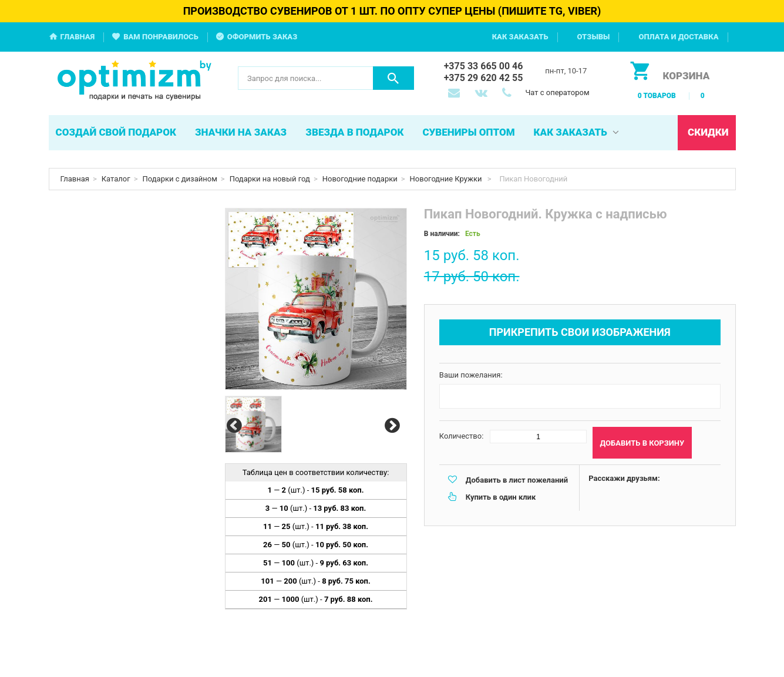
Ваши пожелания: (471, 375)
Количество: (462, 436)
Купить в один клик (501, 497)
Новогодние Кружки (447, 179)
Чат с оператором (557, 92)
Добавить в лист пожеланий (517, 480)
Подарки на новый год (270, 179)
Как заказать (520, 37)
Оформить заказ (263, 37)
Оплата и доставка (678, 37)
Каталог (116, 179)
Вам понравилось (161, 37)
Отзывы (594, 37)
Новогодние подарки (360, 179)
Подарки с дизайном (180, 179)
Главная (78, 37)
